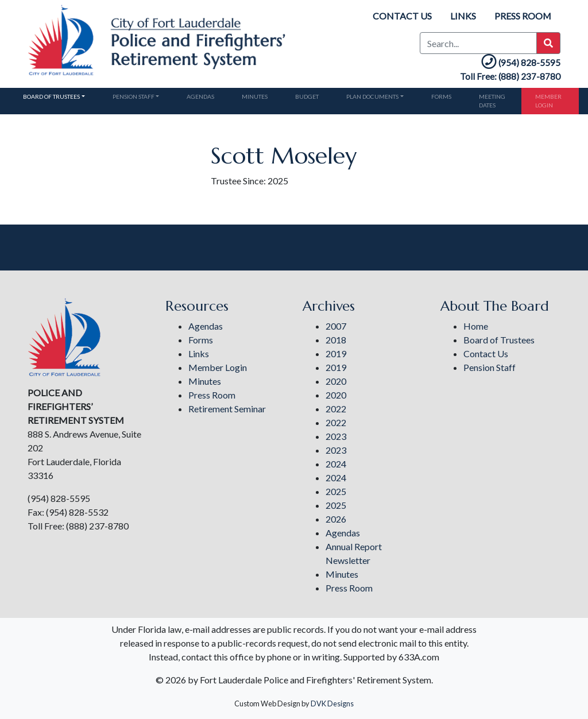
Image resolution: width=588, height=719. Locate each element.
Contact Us (402, 16)
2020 (336, 381)
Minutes (255, 96)
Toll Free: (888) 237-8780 (510, 76)
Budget (307, 96)
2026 (336, 519)
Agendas (200, 96)
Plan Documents (372, 96)
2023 (336, 436)
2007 (336, 326)
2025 (336, 491)
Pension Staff (134, 96)
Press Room (523, 16)
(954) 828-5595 (519, 63)
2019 (336, 353)
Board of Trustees (51, 96)
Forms (441, 96)
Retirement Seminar (227, 409)
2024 (336, 464)
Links (463, 16)
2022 (336, 409)
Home (476, 326)
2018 (336, 340)
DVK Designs (332, 703)
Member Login (548, 101)
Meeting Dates (492, 101)
